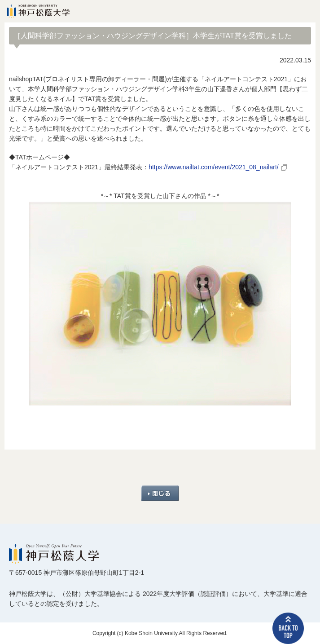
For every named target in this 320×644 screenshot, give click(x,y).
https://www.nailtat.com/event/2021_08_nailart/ (214, 167)
